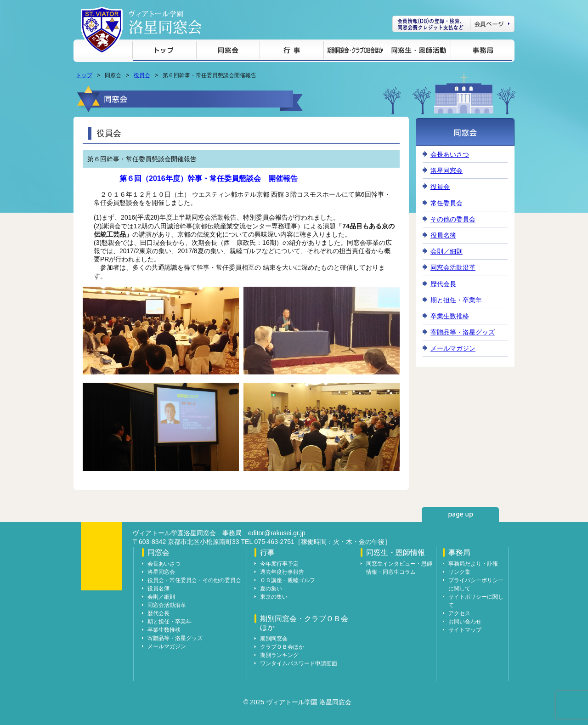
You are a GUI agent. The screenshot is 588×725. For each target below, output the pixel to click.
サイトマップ (465, 630)
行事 (291, 52)
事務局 (481, 52)
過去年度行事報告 (282, 572)
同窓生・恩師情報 (419, 52)
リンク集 (459, 572)
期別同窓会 (274, 639)
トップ (164, 52)
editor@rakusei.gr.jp (277, 533)
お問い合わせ (465, 622)
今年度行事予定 (279, 564)
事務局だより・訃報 (473, 564)
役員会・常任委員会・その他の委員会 (194, 580)
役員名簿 (443, 235)
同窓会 (228, 52)
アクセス (459, 613)
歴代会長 (443, 284)
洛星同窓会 (447, 170)
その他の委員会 (453, 219)
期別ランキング (279, 655)
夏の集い (271, 589)
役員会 (142, 75)
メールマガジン (453, 348)
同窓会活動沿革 (453, 267)
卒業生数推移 (450, 316)
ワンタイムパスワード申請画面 (299, 663)
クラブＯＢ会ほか (282, 647)
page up (460, 515)
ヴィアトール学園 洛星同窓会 (165, 22)
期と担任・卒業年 (456, 300)
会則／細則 (447, 251)
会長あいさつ (450, 154)
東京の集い (274, 597)
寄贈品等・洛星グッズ (463, 332)
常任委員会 (447, 203)
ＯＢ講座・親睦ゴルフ (288, 580)
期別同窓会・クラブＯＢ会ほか (355, 52)
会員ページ (453, 24)
